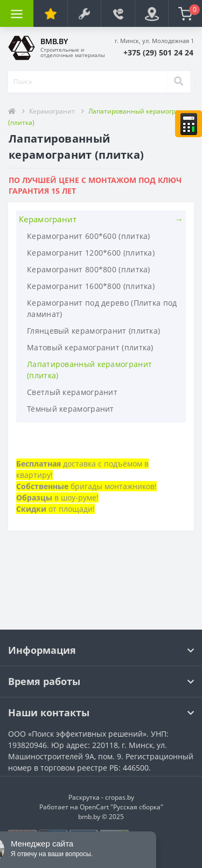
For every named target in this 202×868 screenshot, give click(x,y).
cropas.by (120, 797)
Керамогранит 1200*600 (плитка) (91, 253)
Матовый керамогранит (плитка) (90, 347)
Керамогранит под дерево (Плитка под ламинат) (102, 308)
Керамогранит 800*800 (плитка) (89, 269)
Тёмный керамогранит (71, 409)
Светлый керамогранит (72, 392)
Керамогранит (52, 111)
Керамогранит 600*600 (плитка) (89, 236)
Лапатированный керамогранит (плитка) (89, 370)
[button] (158, 52)
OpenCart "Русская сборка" (121, 807)
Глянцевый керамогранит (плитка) (93, 331)
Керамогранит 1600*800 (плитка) (91, 286)
